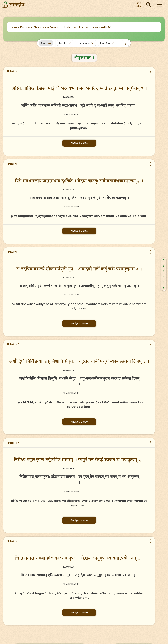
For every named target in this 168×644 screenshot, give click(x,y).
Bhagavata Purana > (48, 27)
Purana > (26, 27)
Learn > (14, 27)
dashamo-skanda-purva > (81, 27)
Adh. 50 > (108, 27)
